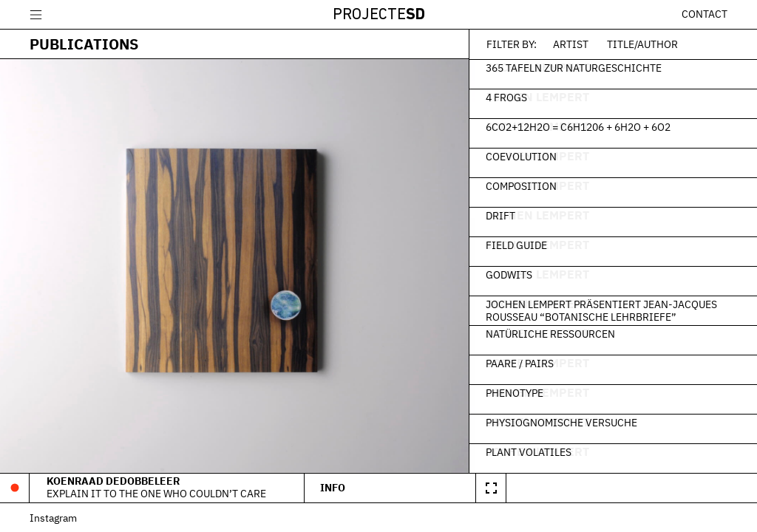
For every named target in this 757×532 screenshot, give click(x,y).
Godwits (513, 274)
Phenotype (519, 392)
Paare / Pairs (524, 363)
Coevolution (526, 156)
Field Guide (521, 245)
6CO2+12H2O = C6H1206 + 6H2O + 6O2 (583, 126)
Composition (526, 185)
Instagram (53, 518)
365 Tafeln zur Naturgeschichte (578, 67)
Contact (705, 14)
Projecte (379, 15)
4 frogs (511, 97)
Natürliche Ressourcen (555, 333)
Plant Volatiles (533, 451)
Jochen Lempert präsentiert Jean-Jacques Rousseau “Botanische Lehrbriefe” (606, 310)
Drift (505, 215)
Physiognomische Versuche (566, 422)
